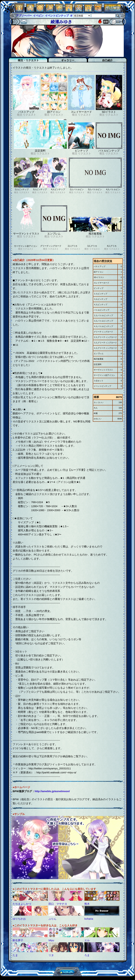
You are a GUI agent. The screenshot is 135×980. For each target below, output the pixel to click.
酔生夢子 (18, 940)
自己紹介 (107, 60)
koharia (89, 919)
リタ (51, 955)
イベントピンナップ (57, 16)
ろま (87, 955)
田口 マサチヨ (58, 904)
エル (87, 940)
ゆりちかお (19, 919)
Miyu (51, 940)
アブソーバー (24, 16)
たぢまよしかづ (22, 904)
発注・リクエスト (28, 60)
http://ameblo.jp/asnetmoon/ (52, 791)
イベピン (38, 16)
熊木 (87, 904)
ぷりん (52, 919)
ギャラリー (68, 60)
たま (15, 955)
